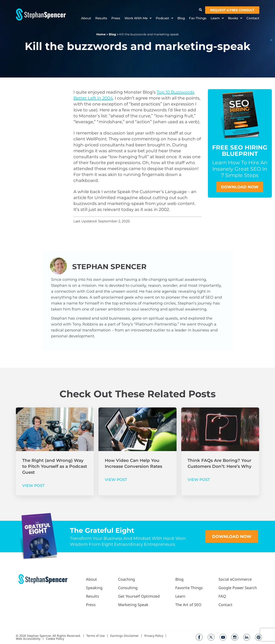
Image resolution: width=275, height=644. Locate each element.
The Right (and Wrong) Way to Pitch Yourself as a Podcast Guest (55, 466)
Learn (217, 18)
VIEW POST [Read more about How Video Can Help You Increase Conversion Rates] (116, 480)
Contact (253, 18)
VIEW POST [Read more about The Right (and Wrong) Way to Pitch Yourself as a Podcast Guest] (33, 486)
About (86, 18)
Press (116, 18)
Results (101, 18)
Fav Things (198, 18)
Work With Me (138, 18)
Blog (181, 18)
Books (235, 18)
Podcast (164, 18)
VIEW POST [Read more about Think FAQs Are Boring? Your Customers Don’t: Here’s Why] (199, 480)
